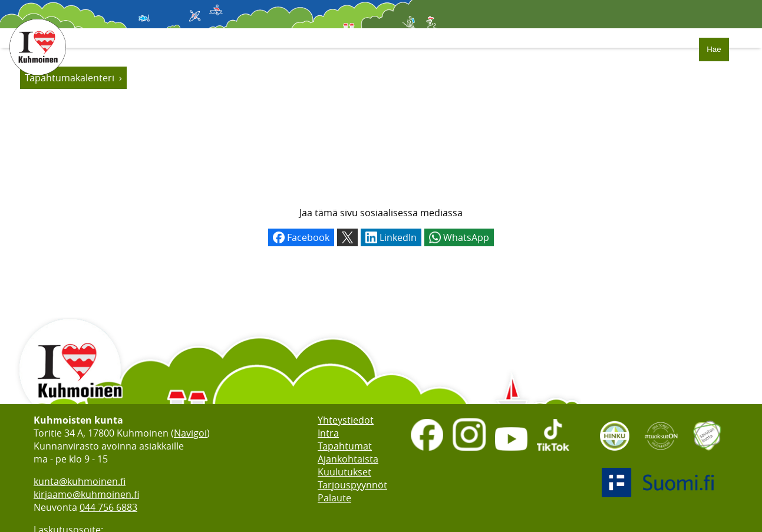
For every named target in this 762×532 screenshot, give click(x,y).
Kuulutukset (344, 472)
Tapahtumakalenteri (70, 78)
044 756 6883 (108, 507)
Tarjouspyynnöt (352, 485)
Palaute (334, 498)
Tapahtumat (345, 446)
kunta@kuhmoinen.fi (80, 481)
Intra (328, 433)
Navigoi (190, 433)
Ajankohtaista (348, 459)
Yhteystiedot (346, 420)
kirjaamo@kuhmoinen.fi (86, 494)
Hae (714, 49)
